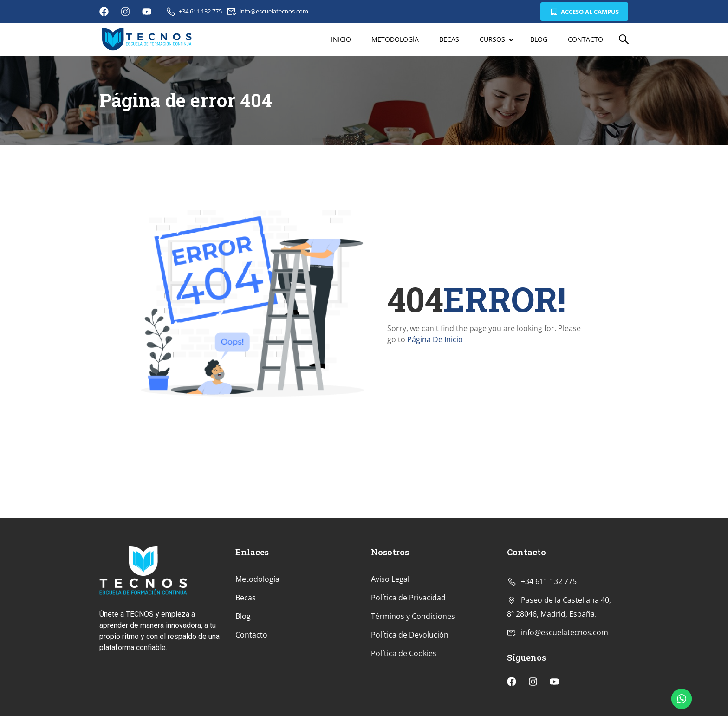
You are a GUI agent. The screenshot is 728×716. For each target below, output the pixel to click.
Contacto (585, 39)
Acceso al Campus (584, 12)
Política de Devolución (410, 635)
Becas (449, 39)
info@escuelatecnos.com (268, 11)
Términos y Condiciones (413, 616)
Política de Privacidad (408, 598)
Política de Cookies (404, 653)
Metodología (395, 39)
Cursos (492, 39)
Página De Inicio (435, 339)
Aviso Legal (390, 579)
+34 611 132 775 (194, 11)
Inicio (341, 39)
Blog (539, 39)
